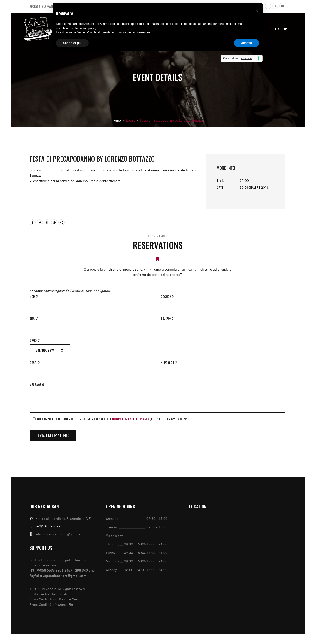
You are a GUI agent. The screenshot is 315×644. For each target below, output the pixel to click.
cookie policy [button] (87, 28)
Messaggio (37, 384)
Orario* (35, 363)
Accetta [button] (246, 43)
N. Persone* (169, 363)
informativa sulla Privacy (131, 419)
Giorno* (35, 340)
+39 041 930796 (49, 526)
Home (116, 120)
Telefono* (168, 318)
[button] (257, 10)
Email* (34, 318)
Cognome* (168, 297)
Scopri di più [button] (72, 43)
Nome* (34, 297)
